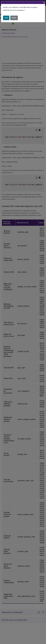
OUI (6, 18)
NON (14, 18)
